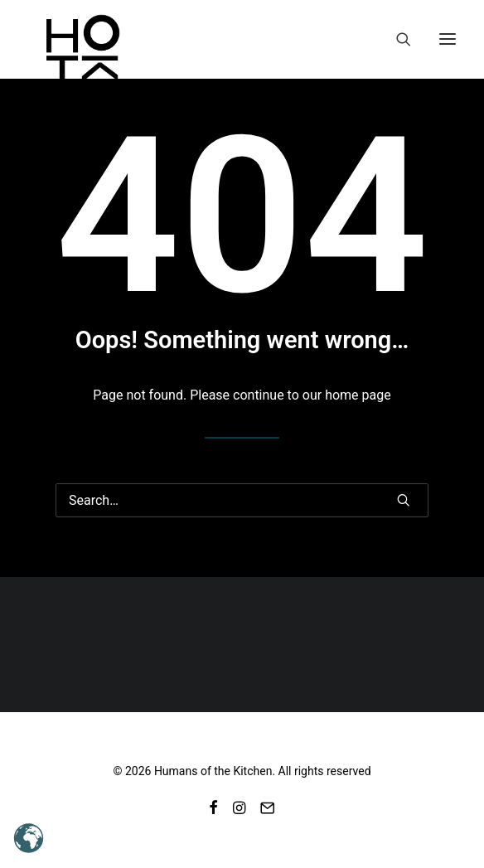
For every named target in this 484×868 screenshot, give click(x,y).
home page (358, 395)
